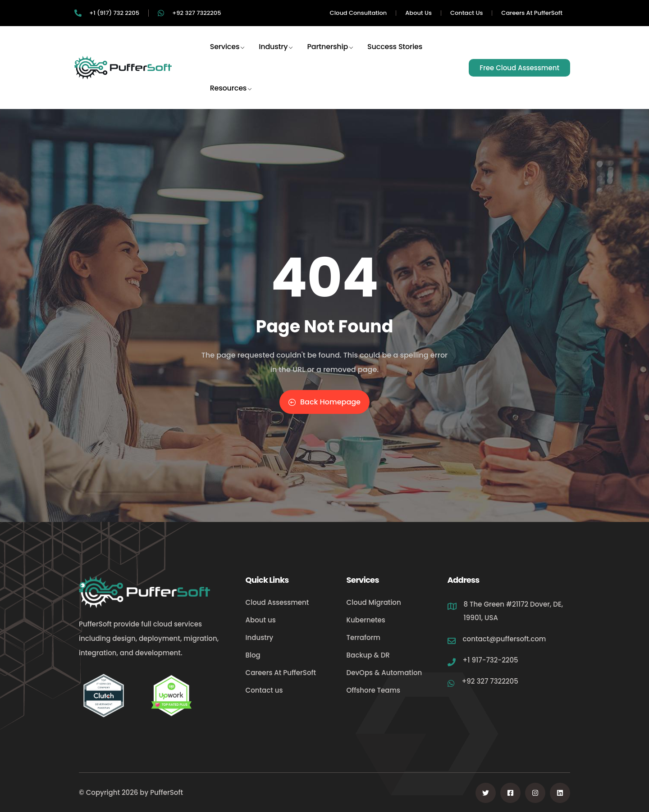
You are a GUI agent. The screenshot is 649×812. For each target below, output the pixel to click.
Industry (276, 54)
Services (228, 54)
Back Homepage (324, 402)
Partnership (330, 54)
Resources (231, 96)
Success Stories (395, 54)
